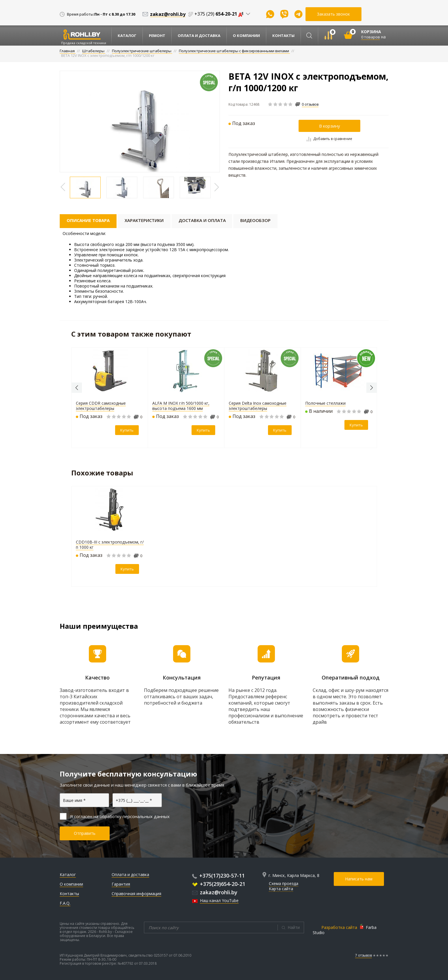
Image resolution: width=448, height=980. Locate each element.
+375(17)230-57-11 (218, 876)
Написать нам (359, 879)
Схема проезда (284, 883)
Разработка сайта (339, 927)
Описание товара (88, 220)
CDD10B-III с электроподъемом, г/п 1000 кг (110, 545)
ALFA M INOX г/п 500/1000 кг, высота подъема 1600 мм (181, 406)
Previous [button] (77, 388)
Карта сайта (281, 889)
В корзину (330, 126)
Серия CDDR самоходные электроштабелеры (101, 406)
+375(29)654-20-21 (219, 884)
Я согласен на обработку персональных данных (115, 816)
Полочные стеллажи (325, 403)
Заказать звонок (333, 14)
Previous (63, 187)
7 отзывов (363, 955)
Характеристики (145, 220)
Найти (294, 927)
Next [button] (372, 388)
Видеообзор (256, 220)
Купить (127, 430)
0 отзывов (310, 104)
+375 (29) (220, 14)
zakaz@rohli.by (215, 892)
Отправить (85, 833)
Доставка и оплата (203, 220)
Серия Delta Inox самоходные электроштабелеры (258, 406)
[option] (140, 122)
